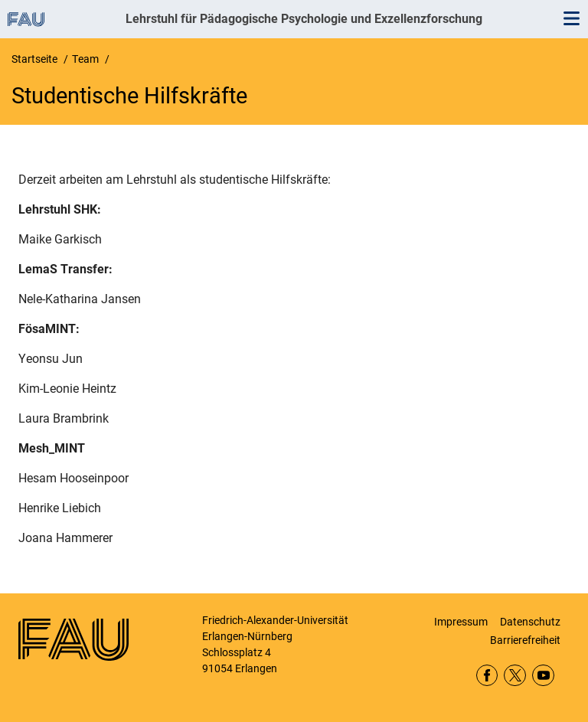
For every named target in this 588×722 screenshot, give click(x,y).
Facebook (487, 676)
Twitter (515, 676)
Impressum (461, 622)
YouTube (543, 676)
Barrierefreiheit (525, 640)
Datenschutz (530, 622)
